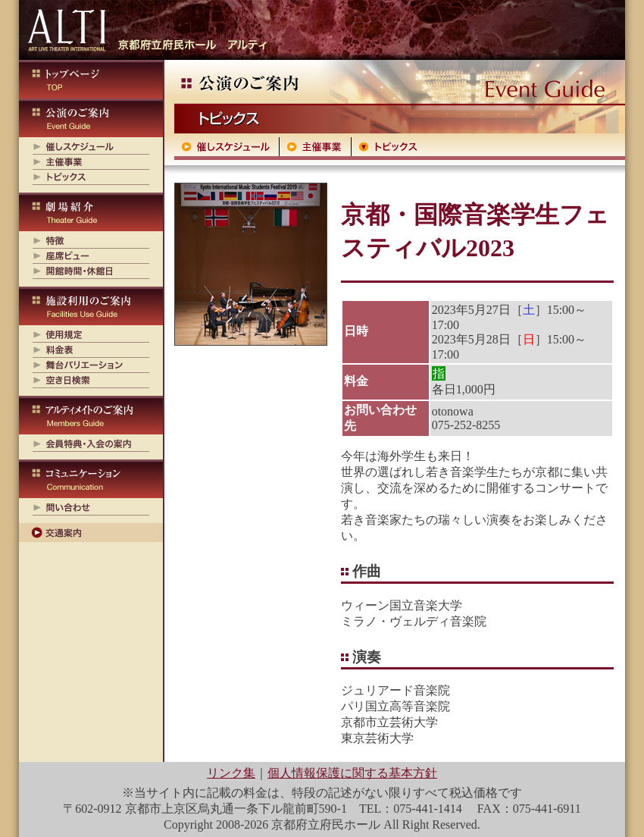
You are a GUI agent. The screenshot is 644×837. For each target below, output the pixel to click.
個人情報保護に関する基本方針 (352, 773)
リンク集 (231, 773)
